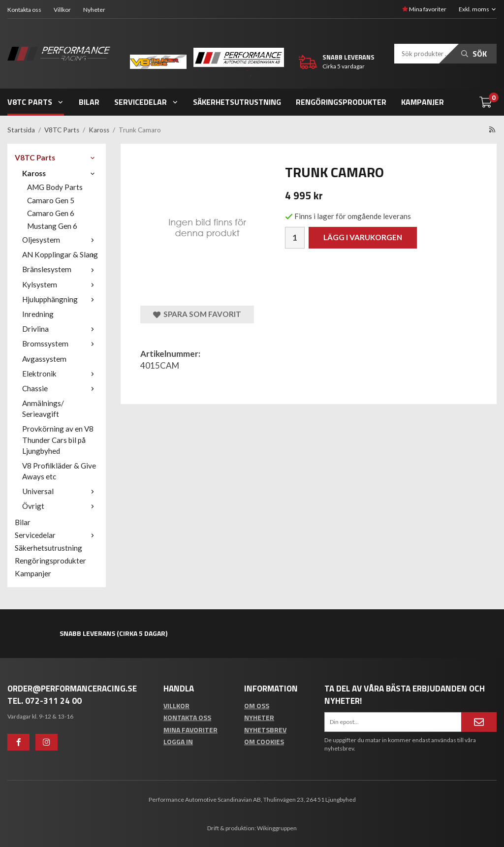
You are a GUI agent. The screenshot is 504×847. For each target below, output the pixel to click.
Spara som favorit (197, 314)
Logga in (178, 741)
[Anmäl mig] (479, 722)
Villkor (62, 10)
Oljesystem (60, 240)
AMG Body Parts (55, 187)
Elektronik (60, 374)
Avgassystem (44, 359)
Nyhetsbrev (265, 730)
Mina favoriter (424, 9)
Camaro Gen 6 (51, 213)
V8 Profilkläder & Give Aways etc (59, 471)
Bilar (89, 102)
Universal (60, 491)
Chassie (60, 388)
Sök (474, 54)
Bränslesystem (60, 269)
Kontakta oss (24, 10)
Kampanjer (423, 102)
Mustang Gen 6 (52, 226)
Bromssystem (60, 344)
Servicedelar (146, 102)
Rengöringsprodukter (341, 102)
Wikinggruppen (277, 828)
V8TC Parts (36, 102)
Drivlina (60, 329)
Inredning (38, 314)
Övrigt (60, 506)
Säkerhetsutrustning (237, 102)
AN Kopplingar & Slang (60, 254)
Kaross (60, 173)
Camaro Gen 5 (51, 200)
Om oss (257, 706)
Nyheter (94, 10)
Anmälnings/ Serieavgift (43, 408)
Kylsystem (60, 284)
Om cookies (264, 741)
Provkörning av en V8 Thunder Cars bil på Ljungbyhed (58, 439)
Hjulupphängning (60, 299)
